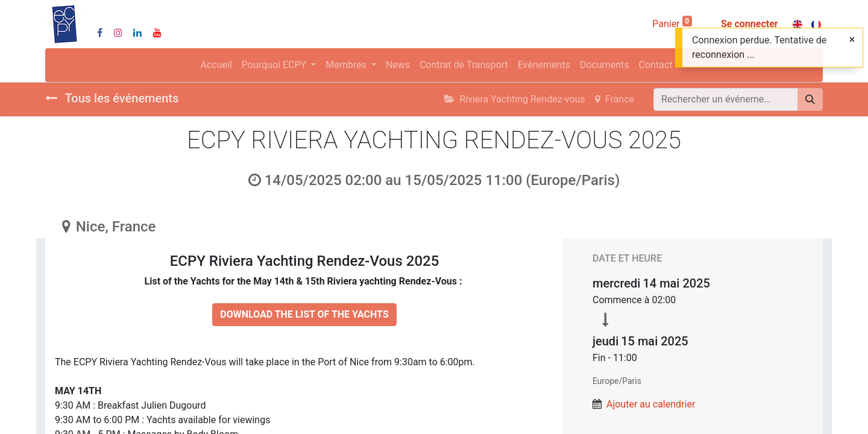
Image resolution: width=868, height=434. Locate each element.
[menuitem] (216, 65)
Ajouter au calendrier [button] (651, 404)
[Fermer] (852, 40)
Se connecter (750, 24)
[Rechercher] (810, 99)
